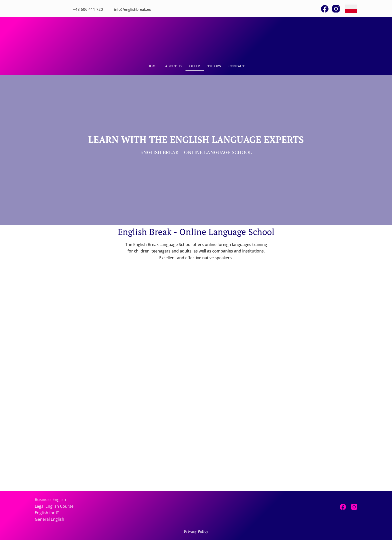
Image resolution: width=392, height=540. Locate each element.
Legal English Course (54, 506)
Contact (236, 66)
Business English (50, 499)
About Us (173, 66)
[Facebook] (325, 9)
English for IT (47, 513)
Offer (195, 66)
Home (152, 66)
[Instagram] (336, 9)
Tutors (214, 66)
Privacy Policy (196, 531)
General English (49, 519)
